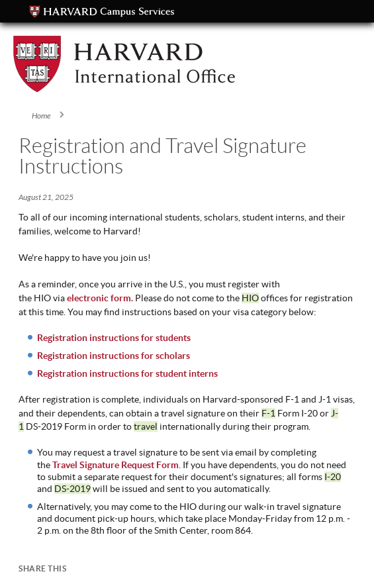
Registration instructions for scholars (114, 356)
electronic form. (100, 298)
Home (41, 116)
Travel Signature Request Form (116, 465)
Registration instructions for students (114, 338)
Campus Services (102, 12)
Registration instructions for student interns (127, 373)
